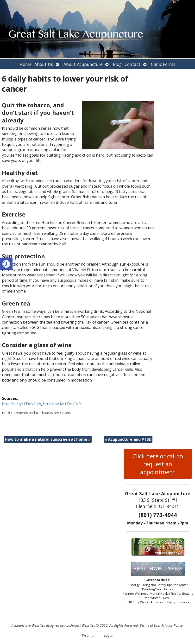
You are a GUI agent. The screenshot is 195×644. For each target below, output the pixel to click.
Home (26, 64)
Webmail (89, 635)
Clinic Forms (163, 64)
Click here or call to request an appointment (158, 464)
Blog (117, 64)
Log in (109, 635)
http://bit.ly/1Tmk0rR (62, 404)
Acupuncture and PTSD (128, 439)
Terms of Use (150, 625)
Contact (132, 64)
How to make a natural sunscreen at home (48, 439)
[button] (6, 264)
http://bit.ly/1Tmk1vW (22, 404)
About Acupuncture (83, 64)
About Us (44, 64)
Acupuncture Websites (28, 625)
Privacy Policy (172, 625)
